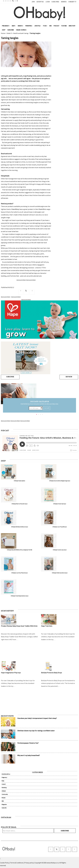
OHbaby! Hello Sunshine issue (60, 573)
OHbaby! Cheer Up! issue (60, 504)
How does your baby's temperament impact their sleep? (37, 718)
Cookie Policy (5, 863)
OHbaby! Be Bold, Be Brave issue (19, 527)
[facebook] (51, 849)
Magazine (4, 804)
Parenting (29, 26)
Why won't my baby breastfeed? (29, 755)
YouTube (64, 26)
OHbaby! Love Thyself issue (60, 527)
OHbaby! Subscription (19, 481)
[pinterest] (69, 849)
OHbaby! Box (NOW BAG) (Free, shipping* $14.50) (19, 550)
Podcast (56, 26)
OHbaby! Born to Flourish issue (19, 504)
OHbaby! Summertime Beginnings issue (60, 481)
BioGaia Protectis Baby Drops (52, 673)
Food (45, 26)
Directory (72, 26)
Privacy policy (29, 863)
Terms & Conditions (17, 863)
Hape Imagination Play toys (11, 673)
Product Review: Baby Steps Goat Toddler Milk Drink (19, 626)
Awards (64, 2)
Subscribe (55, 2)
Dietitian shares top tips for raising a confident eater (36, 731)
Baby (14, 26)
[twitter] (12, 1)
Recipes (3, 798)
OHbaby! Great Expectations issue (19, 596)
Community (5, 794)
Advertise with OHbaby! (6, 421)
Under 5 (20, 26)
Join (33, 2)
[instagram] (63, 849)
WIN (50, 26)
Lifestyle (38, 26)
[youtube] (75, 849)
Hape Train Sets (47, 626)
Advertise (40, 2)
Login (48, 2)
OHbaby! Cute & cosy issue (60, 550)
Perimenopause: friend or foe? (28, 743)
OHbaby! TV (72, 2)
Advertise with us (6, 774)
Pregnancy (6, 26)
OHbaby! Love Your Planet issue (19, 573)
